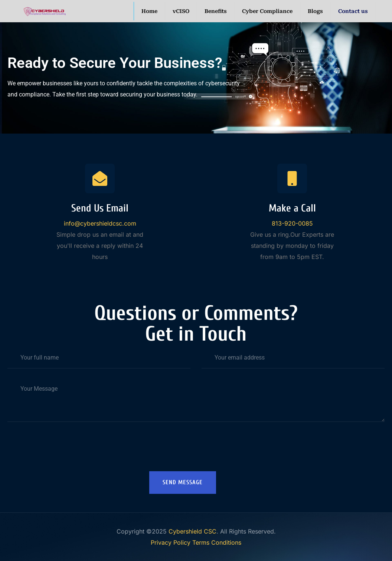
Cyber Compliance (267, 11)
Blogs (315, 11)
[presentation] (196, 451)
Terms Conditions (217, 542)
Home (149, 11)
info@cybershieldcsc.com (100, 223)
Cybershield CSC (192, 531)
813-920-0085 (292, 223)
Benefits (216, 11)
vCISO (181, 11)
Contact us (353, 11)
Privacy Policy (171, 542)
